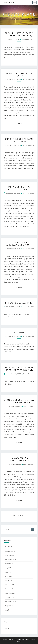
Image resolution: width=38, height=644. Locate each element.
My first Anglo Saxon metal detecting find (19, 369)
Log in (7, 628)
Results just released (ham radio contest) (19, 34)
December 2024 (10, 589)
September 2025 (10, 559)
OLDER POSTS (19, 515)
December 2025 (10, 551)
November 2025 (10, 555)
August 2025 (9, 564)
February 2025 (10, 585)
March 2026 (9, 547)
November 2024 (10, 593)
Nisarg (19, 641)
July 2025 (8, 568)
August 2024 (9, 606)
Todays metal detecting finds (19, 459)
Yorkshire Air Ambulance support (19, 243)
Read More (20, 123)
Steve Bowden (27, 39)
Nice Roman (19, 333)
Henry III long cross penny (19, 74)
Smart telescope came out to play (19, 140)
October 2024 (9, 597)
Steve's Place (8, 2)
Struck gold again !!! (19, 303)
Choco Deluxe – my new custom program (19, 401)
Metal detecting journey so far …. (19, 188)
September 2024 (10, 602)
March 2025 (9, 580)
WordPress (26, 639)
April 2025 (8, 576)
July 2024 (8, 610)
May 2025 (8, 572)
